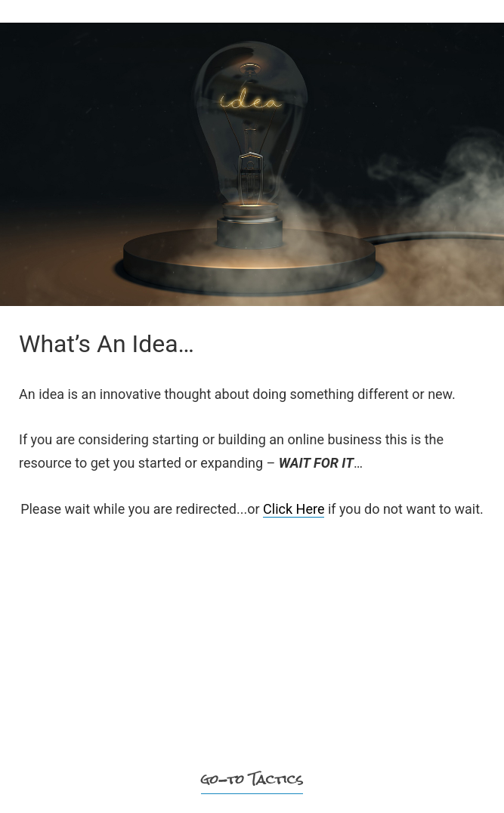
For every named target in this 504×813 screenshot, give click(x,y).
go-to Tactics (252, 779)
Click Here (294, 509)
